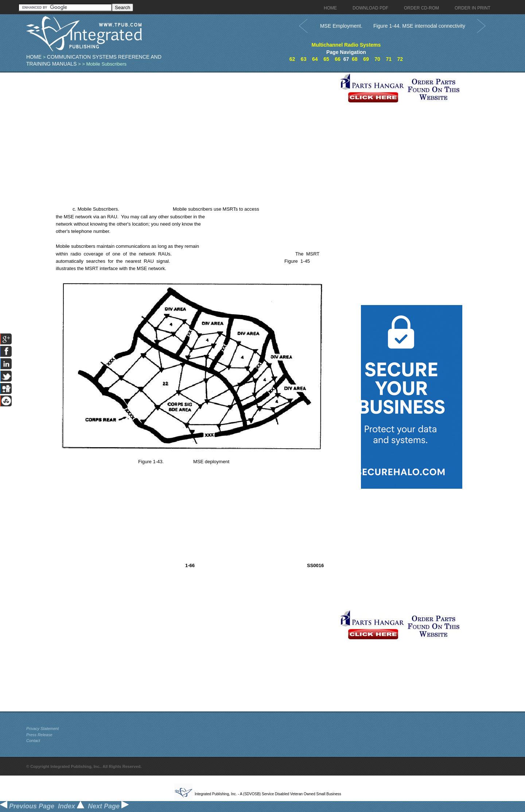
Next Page (108, 806)
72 (400, 59)
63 (304, 59)
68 (355, 59)
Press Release (39, 735)
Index (71, 806)
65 (326, 59)
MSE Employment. (341, 26)
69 (366, 59)
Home (34, 57)
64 (315, 59)
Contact (33, 741)
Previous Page (27, 806)
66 (338, 59)
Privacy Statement (42, 729)
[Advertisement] (181, 124)
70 (377, 59)
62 (292, 59)
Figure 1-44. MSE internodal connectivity (419, 26)
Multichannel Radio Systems (346, 45)
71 (389, 59)
